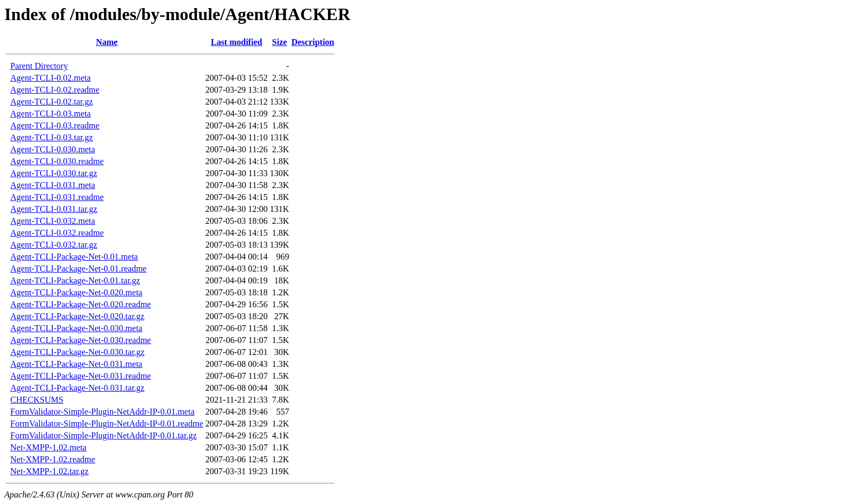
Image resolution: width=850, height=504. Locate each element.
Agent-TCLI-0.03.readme (55, 125)
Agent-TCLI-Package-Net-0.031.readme (81, 376)
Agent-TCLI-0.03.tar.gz (51, 137)
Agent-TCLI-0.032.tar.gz (54, 245)
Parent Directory (39, 66)
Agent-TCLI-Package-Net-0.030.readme (81, 340)
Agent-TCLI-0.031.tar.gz (54, 209)
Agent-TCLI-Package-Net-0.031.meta (76, 364)
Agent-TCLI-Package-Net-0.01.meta (74, 257)
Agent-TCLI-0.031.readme (57, 197)
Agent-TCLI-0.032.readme (57, 233)
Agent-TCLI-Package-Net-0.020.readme (81, 304)
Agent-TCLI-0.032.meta (53, 221)
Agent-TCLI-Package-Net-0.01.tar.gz (75, 280)
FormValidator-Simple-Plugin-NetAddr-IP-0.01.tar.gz (104, 435)
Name (107, 42)
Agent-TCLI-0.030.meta (53, 149)
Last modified (237, 42)
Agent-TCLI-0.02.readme (55, 90)
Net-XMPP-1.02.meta (48, 447)
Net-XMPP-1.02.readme (53, 459)
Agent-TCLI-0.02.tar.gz (51, 102)
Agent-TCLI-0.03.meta (50, 114)
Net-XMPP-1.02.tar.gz (49, 471)
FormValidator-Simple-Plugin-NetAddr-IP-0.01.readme (107, 424)
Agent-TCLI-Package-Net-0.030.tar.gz (77, 352)
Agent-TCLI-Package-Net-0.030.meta (76, 328)
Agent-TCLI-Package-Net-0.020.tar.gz (77, 316)
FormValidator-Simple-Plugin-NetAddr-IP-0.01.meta (102, 412)
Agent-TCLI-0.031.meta (53, 185)
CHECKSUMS (37, 400)
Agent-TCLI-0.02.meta (50, 78)
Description (313, 42)
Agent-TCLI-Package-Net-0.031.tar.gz (77, 388)
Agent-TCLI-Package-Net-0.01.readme (78, 269)
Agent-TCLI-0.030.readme (57, 161)
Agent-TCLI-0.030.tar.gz (54, 173)
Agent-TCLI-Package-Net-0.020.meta (76, 292)
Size (280, 42)
